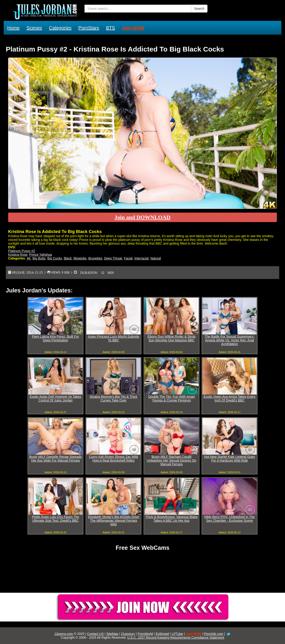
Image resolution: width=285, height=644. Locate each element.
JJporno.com (64, 634)
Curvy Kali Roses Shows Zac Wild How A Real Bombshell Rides (113, 459)
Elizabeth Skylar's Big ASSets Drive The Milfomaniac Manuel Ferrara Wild (114, 521)
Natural (156, 258)
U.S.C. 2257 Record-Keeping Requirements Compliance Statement (176, 638)
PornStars (89, 28)
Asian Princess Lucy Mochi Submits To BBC (113, 338)
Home (13, 28)
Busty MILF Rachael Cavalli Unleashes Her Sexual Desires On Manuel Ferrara (171, 460)
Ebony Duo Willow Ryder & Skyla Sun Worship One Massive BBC (172, 338)
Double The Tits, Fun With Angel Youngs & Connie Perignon (172, 398)
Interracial (141, 258)
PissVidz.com (214, 634)
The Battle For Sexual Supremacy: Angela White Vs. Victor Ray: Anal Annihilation (230, 340)
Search (199, 9)
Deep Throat (113, 258)
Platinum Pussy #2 (22, 251)
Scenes (34, 28)
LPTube (177, 634)
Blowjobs (80, 258)
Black (68, 258)
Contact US (95, 634)
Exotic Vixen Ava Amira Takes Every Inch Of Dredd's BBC (229, 398)
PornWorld (145, 634)
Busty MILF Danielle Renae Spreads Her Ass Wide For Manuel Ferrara (55, 459)
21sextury (128, 634)
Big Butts (39, 258)
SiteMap (112, 634)
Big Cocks (55, 258)
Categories (60, 28)
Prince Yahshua (41, 255)
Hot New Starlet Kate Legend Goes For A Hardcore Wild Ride (230, 459)
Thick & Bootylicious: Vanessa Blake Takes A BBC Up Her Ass (171, 519)
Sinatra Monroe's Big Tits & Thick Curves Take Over (113, 398)
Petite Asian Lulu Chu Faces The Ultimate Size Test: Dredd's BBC (55, 519)
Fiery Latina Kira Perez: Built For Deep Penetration (55, 338)
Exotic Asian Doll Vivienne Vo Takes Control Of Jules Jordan (55, 398)
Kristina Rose (18, 255)
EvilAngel (162, 634)
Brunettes (95, 258)
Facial (128, 258)
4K (29, 258)
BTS (111, 28)
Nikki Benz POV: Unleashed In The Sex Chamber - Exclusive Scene (229, 519)
